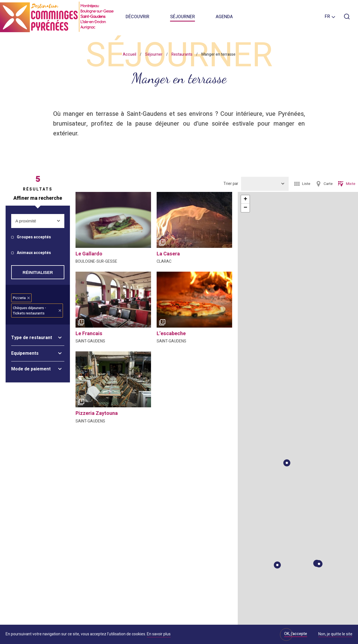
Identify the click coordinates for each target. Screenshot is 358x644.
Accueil (129, 54)
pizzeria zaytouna (97, 413)
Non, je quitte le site (335, 634)
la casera (168, 254)
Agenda (224, 17)
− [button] (245, 208)
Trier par (231, 184)
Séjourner (182, 17)
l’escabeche (171, 334)
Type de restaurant (32, 338)
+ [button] (245, 199)
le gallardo (89, 254)
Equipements (25, 353)
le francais (89, 334)
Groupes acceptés (34, 237)
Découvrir (137, 17)
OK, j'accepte (296, 634)
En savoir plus (159, 634)
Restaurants (182, 54)
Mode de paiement (31, 369)
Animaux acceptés (34, 253)
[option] (194, 221)
